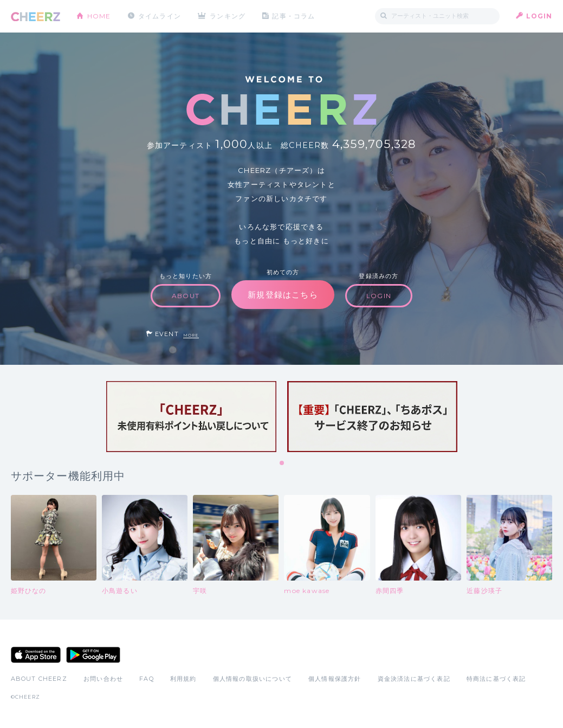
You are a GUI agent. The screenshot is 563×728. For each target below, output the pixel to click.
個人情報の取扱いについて (253, 679)
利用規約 (183, 679)
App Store (36, 655)
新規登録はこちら (283, 295)
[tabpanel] (191, 417)
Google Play (93, 655)
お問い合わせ (103, 679)
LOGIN (539, 16)
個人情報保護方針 (335, 679)
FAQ (147, 679)
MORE (191, 335)
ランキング (228, 16)
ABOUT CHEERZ (39, 679)
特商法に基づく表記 (496, 679)
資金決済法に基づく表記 (414, 679)
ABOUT (186, 296)
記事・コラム (293, 16)
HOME (99, 16)
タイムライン (160, 16)
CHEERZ (35, 17)
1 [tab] (282, 463)
